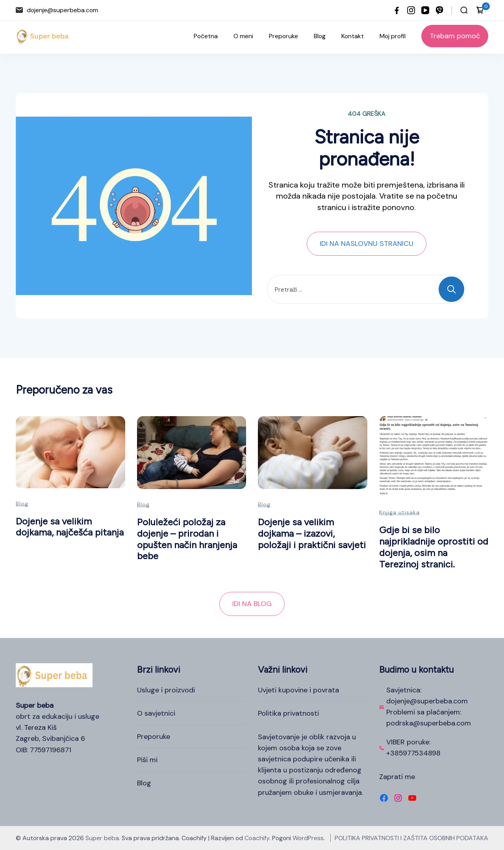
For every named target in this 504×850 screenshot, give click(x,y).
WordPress (308, 838)
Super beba (102, 838)
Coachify (257, 838)
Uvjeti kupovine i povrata (298, 690)
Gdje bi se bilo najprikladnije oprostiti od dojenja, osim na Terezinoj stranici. (434, 547)
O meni (243, 36)
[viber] (439, 10)
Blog (320, 36)
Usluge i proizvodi (166, 690)
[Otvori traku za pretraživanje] (464, 10)
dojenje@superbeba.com (62, 10)
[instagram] (411, 10)
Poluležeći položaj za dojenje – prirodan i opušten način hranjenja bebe (187, 539)
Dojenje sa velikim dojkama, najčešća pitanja (70, 527)
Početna (206, 36)
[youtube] (425, 10)
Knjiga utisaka (399, 512)
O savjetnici (156, 713)
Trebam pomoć (455, 36)
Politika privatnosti (288, 713)
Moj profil (393, 36)
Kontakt (353, 36)
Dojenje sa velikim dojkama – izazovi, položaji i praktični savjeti (312, 533)
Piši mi (147, 760)
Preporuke (283, 36)
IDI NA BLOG (252, 604)
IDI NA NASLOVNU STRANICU (367, 244)
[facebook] (397, 10)
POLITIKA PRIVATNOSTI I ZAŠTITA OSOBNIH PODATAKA (411, 838)
